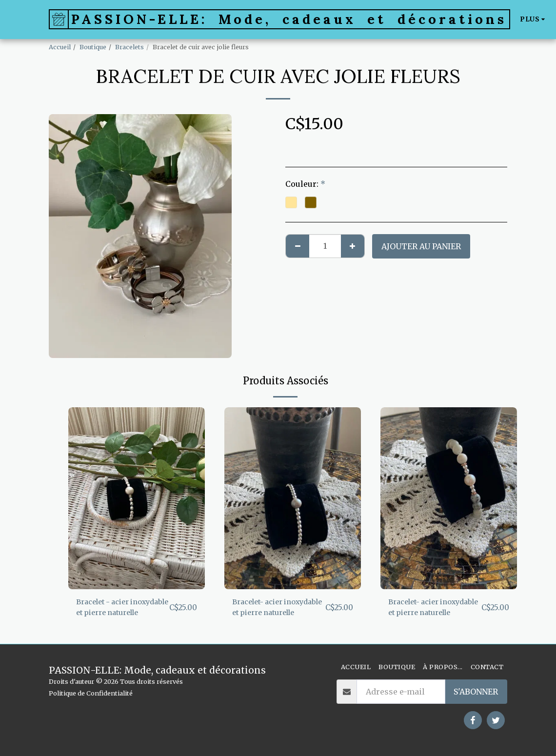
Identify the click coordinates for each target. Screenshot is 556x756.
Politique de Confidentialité (91, 693)
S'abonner (476, 692)
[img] (137, 498)
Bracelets (129, 47)
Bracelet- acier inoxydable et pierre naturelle (272, 609)
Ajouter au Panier (421, 246)
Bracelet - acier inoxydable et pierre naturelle (116, 609)
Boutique (93, 47)
